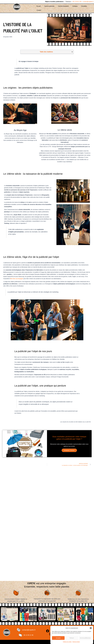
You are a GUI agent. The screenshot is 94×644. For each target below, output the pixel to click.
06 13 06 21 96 (77, 2)
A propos (75, 6)
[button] (91, 628)
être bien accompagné (17, 279)
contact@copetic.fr (88, 2)
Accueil (39, 6)
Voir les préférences (85, 638)
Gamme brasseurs (63, 6)
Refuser (72, 638)
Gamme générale (49, 6)
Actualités (84, 6)
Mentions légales (76, 642)
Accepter (58, 638)
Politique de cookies (67, 642)
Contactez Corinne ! (69, 450)
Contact (39, 10)
